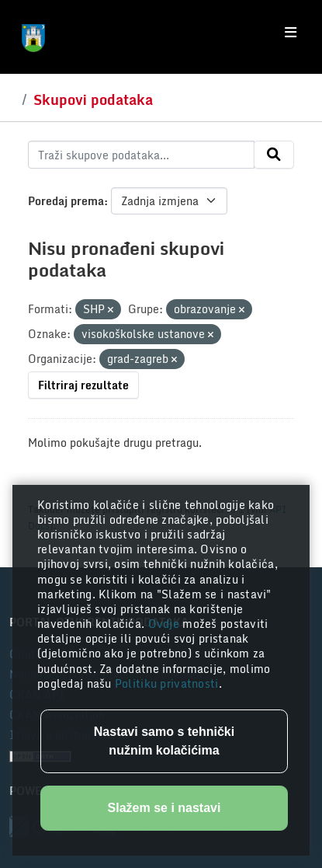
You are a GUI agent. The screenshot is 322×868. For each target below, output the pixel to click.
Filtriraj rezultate (83, 385)
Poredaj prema (66, 201)
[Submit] (274, 155)
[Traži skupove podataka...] (141, 155)
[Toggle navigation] (291, 33)
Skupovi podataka (93, 99)
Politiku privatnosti (167, 683)
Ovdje (166, 624)
